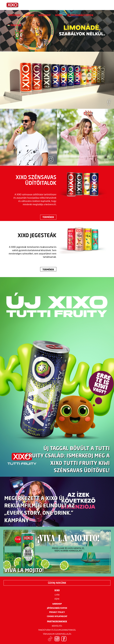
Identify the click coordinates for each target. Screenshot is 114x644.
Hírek (59, 15)
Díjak (57, 599)
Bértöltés (57, 626)
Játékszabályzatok (80, 15)
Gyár (57, 595)
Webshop (45, 15)
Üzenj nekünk (57, 583)
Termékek (14, 15)
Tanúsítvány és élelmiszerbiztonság (57, 630)
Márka (29, 15)
